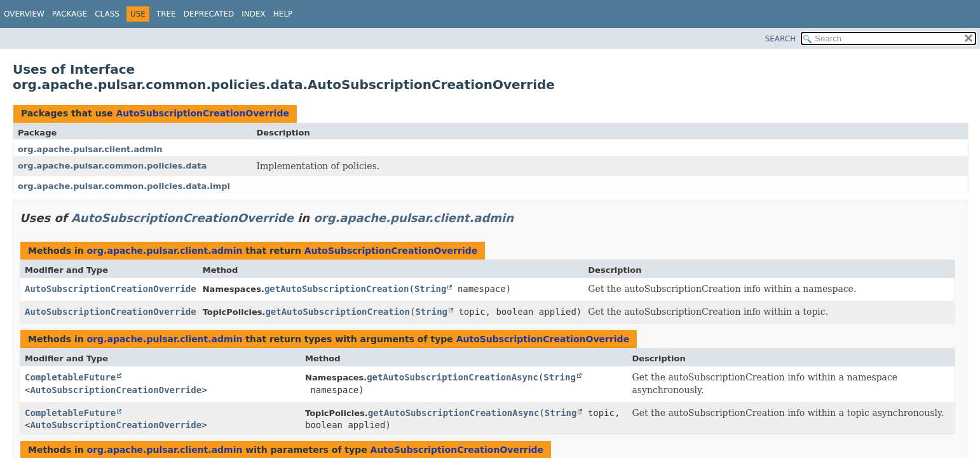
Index (254, 14)
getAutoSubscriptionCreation (337, 289)
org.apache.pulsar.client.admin (90, 149)
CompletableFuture (70, 377)
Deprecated (209, 14)
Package (70, 14)
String (431, 289)
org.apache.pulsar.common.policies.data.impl (124, 186)
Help (283, 14)
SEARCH (781, 39)
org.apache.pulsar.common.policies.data (112, 166)
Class (107, 14)
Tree (166, 14)
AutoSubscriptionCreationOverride (202, 113)
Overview (24, 14)
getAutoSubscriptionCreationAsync (453, 377)
